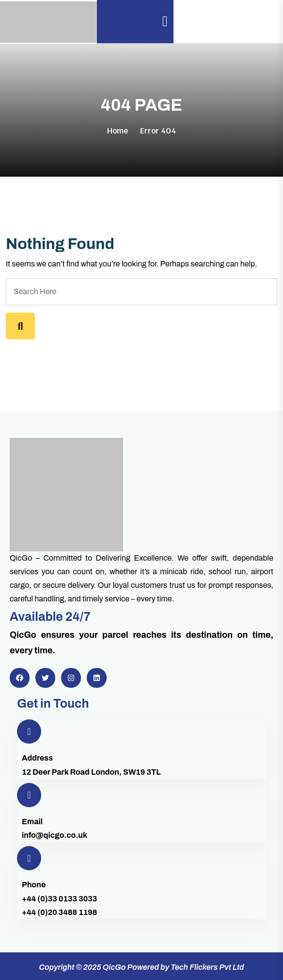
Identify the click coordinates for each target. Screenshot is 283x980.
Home (118, 131)
